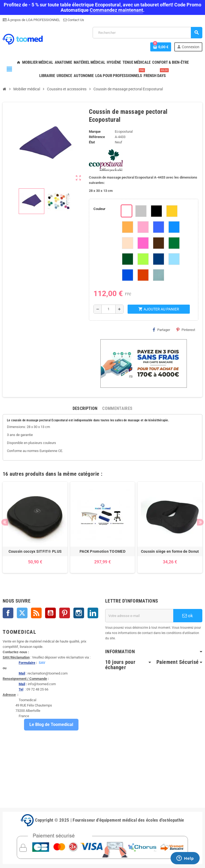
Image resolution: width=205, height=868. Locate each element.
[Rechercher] (147, 33)
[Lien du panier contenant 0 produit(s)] (161, 47)
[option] (35, 527)
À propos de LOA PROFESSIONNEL (33, 20)
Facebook (8, 613)
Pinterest (186, 330)
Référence (97, 137)
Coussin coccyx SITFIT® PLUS (35, 551)
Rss (36, 613)
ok (188, 616)
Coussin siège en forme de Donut (170, 551)
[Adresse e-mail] (139, 616)
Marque (95, 132)
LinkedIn (93, 613)
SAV (42, 663)
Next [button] (200, 522)
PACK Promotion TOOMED (102, 551)
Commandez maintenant (116, 10)
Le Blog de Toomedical (51, 724)
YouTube (50, 613)
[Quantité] (109, 309)
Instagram (79, 613)
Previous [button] (5, 522)
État (92, 142)
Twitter (22, 613)
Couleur (99, 209)
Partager (161, 330)
